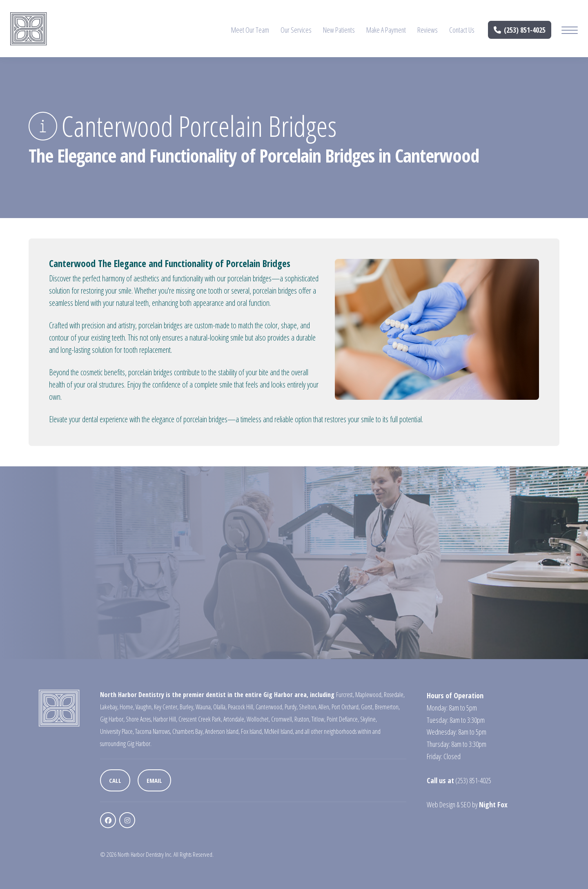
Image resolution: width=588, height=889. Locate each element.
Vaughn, (144, 707)
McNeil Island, (279, 731)
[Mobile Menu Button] (570, 31)
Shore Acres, (139, 719)
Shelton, (308, 707)
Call (115, 780)
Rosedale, (394, 695)
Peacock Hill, (241, 707)
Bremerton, (387, 707)
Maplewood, (369, 695)
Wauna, (204, 707)
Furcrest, (345, 695)
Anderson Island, (222, 731)
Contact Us (462, 30)
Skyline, (369, 719)
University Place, (117, 731)
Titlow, (318, 719)
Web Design (441, 804)
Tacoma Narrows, (153, 731)
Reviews (428, 30)
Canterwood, (269, 707)
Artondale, (234, 719)
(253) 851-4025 (520, 30)
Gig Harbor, (112, 719)
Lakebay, (109, 707)
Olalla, (220, 707)
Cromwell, (282, 719)
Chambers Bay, (188, 731)
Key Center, (166, 707)
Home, (127, 707)
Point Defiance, (343, 719)
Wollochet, (258, 719)
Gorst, (367, 707)
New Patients (339, 30)
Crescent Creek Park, (200, 719)
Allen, (324, 707)
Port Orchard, (346, 707)
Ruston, (302, 719)
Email (154, 780)
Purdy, (291, 707)
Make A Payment (386, 30)
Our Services (296, 30)
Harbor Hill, (165, 719)
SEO (466, 804)
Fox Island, (252, 731)
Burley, (187, 707)
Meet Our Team (250, 30)
